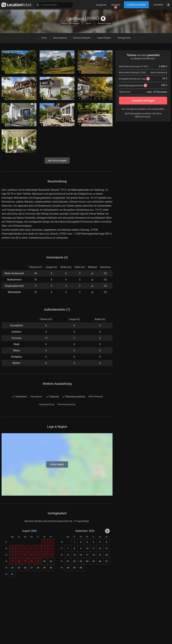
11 (94, 548)
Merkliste (116, 5)
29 (44, 568)
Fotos (44, 38)
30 (51, 568)
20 (106, 555)
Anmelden (158, 5)
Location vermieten (136, 5)
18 (94, 555)
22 (44, 561)
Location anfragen (143, 100)
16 (81, 555)
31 (12, 574)
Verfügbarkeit (124, 38)
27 (32, 568)
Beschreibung (60, 38)
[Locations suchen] (54, 5)
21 (68, 561)
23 (51, 561)
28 (38, 568)
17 (87, 555)
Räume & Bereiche (82, 38)
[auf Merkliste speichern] (103, 19)
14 (68, 555)
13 (106, 548)
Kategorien (101, 5)
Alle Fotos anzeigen (57, 161)
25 (19, 568)
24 (12, 568)
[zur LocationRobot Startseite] (16, 5)
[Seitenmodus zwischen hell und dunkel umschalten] (168, 5)
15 (74, 555)
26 (25, 568)
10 (87, 548)
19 (100, 555)
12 (100, 548)
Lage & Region (104, 38)
